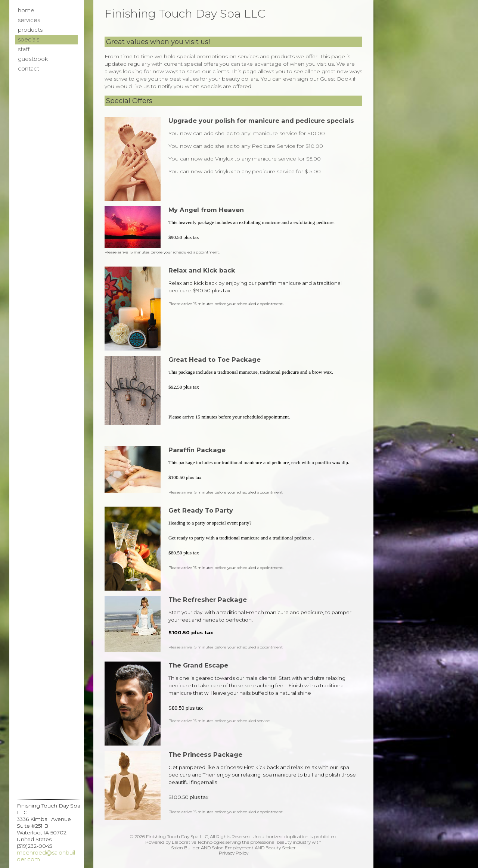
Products (30, 30)
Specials (29, 40)
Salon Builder (185, 848)
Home (26, 10)
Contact (29, 69)
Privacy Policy (234, 853)
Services (29, 20)
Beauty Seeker (281, 848)
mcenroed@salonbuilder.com (46, 856)
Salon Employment (233, 848)
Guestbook (33, 59)
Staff (24, 49)
